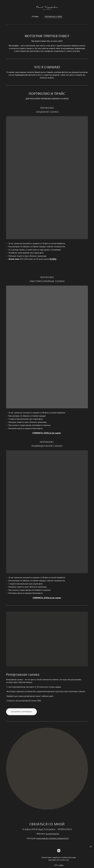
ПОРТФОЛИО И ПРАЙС (53, 16)
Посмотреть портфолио (21, 715)
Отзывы (35, 16)
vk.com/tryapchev (52, 837)
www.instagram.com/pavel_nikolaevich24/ (52, 841)
